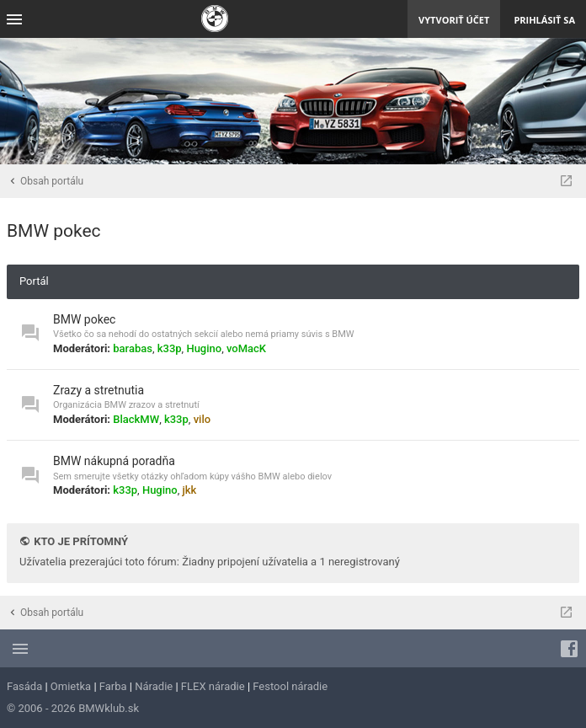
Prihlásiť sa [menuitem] (544, 20)
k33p (170, 348)
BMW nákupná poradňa (114, 461)
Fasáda (24, 686)
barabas (133, 348)
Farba (113, 686)
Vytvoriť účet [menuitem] (454, 20)
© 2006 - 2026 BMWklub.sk (73, 708)
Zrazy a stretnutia (99, 390)
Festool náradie (290, 686)
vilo (202, 419)
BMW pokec (54, 231)
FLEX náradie (213, 686)
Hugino (204, 348)
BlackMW (136, 419)
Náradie (154, 686)
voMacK (246, 348)
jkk (189, 490)
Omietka (71, 686)
